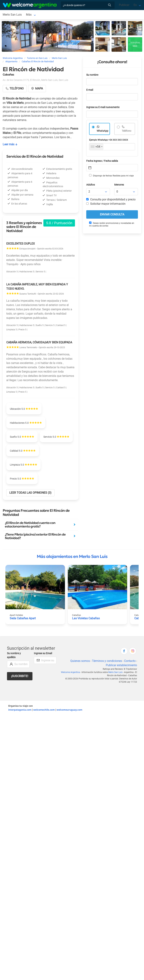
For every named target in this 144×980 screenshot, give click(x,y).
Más (29, 15)
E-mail (90, 90)
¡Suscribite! (20, 676)
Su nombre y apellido (14, 655)
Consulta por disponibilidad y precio (111, 199)
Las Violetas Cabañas (86, 618)
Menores (119, 185)
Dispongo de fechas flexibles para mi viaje (111, 176)
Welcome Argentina (70, 672)
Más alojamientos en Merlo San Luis (72, 556)
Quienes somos (80, 661)
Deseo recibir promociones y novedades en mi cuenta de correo (112, 224)
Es (135, 5)
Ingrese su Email (43, 653)
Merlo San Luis (12, 15)
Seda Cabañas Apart (23, 618)
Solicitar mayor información (106, 204)
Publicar (124, 5)
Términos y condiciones (107, 661)
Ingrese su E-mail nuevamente (103, 107)
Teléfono (127, 131)
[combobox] (96, 147)
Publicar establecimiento (121, 665)
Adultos (91, 185)
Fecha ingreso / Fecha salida (102, 161)
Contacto (130, 661)
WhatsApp (102, 131)
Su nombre (92, 75)
